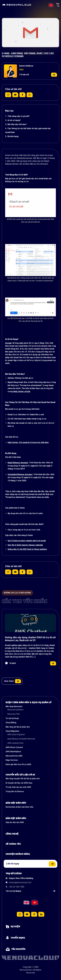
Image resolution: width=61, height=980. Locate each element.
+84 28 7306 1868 (17, 887)
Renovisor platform (15, 710)
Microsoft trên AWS (14, 756)
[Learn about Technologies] (30, 834)
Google (8, 343)
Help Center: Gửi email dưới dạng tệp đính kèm (28, 442)
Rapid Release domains (18, 463)
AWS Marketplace (13, 752)
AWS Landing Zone (15, 743)
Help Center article (22, 391)
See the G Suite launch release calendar (25, 545)
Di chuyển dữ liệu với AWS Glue (19, 783)
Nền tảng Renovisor (14, 706)
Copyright (27, 967)
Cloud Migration (12, 731)
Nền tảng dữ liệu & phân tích (18, 727)
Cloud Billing (11, 723)
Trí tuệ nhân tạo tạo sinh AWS (18, 787)
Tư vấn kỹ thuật (12, 718)
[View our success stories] (30, 854)
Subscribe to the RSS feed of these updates (27, 549)
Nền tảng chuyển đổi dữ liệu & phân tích (23, 779)
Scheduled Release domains (20, 474)
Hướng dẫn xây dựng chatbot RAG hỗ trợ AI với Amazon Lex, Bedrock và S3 (30, 639)
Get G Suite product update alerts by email (27, 541)
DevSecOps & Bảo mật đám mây (19, 807)
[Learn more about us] (30, 844)
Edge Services (12, 760)
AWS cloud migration (16, 734)
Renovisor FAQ (14, 714)
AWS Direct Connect (14, 747)
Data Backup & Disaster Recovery (21, 739)
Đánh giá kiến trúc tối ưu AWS (18, 764)
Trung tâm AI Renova (15, 791)
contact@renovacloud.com (20, 882)
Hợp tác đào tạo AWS (15, 822)
